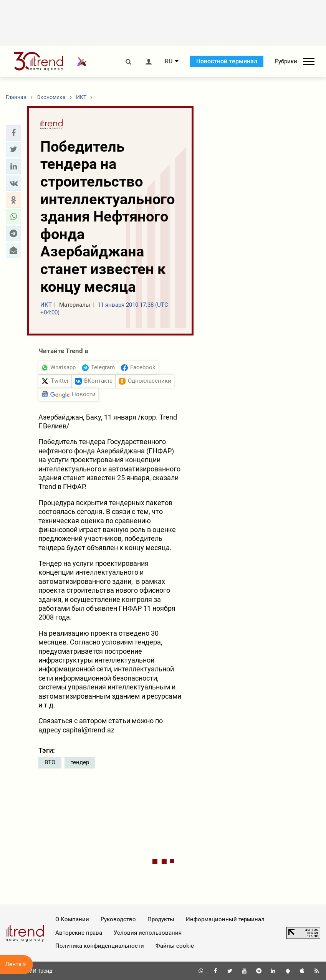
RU (169, 61)
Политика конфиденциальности (100, 946)
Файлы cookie (175, 946)
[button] (13, 133)
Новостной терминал (227, 61)
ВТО (50, 762)
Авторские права (79, 933)
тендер (80, 762)
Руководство (118, 919)
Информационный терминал (225, 919)
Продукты (161, 919)
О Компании (72, 919)
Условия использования (148, 933)
